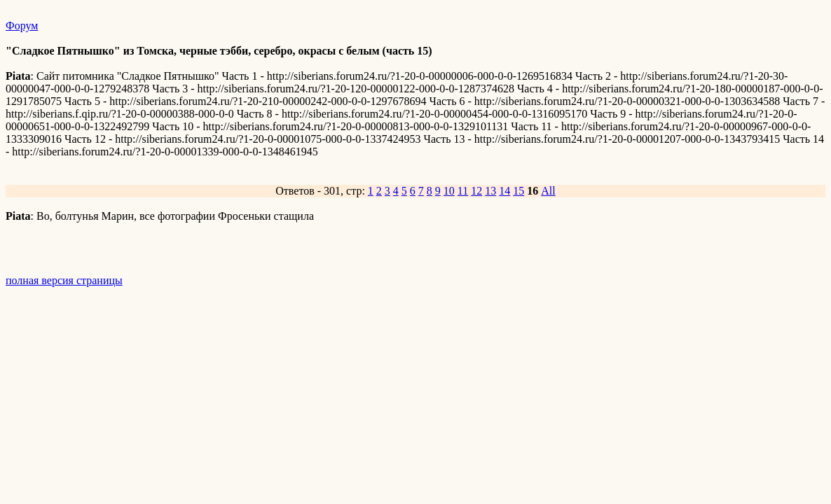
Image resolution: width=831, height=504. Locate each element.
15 (518, 191)
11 (463, 191)
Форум (22, 26)
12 (476, 191)
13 (490, 191)
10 (449, 191)
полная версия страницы (64, 280)
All (548, 191)
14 (504, 191)
